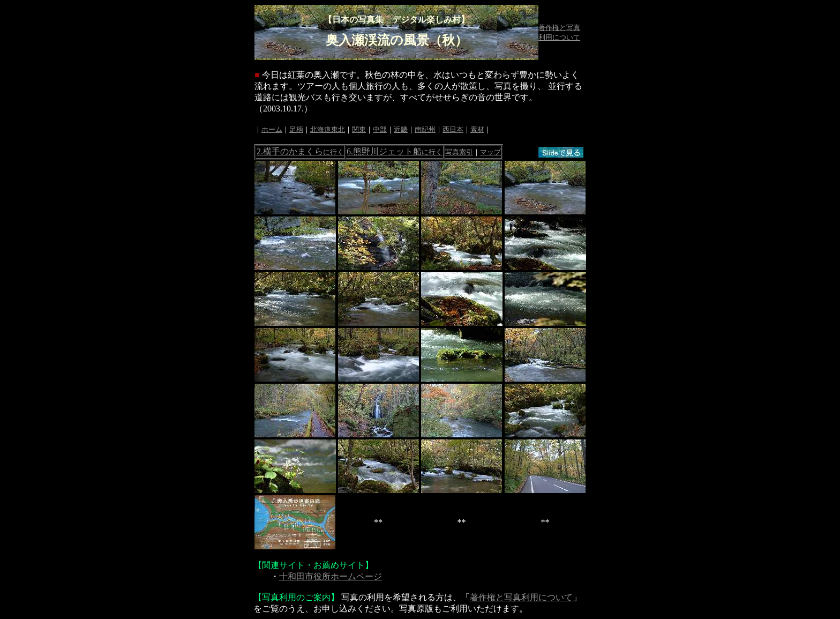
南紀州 (425, 129)
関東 (359, 129)
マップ (490, 152)
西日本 (453, 129)
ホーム (272, 129)
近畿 (401, 129)
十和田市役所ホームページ (331, 576)
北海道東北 (328, 129)
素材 (477, 129)
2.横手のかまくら (300, 151)
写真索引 (459, 152)
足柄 (296, 129)
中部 (380, 129)
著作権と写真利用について (521, 597)
